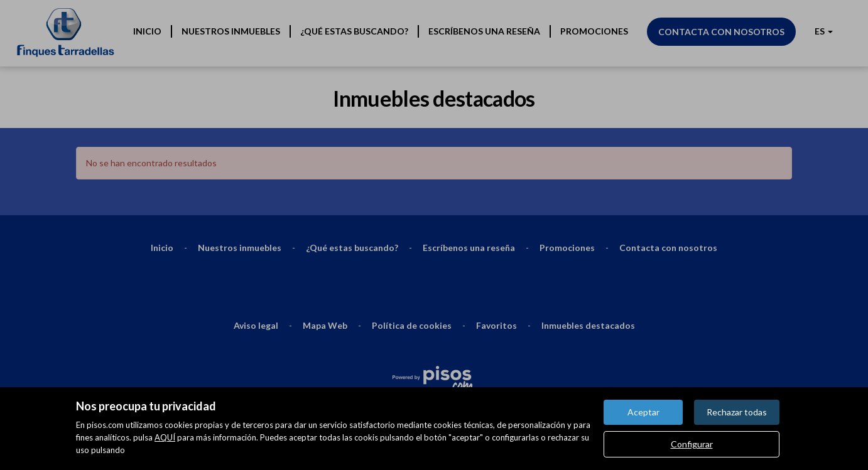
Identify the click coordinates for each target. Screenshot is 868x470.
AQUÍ (165, 437)
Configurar (692, 444)
